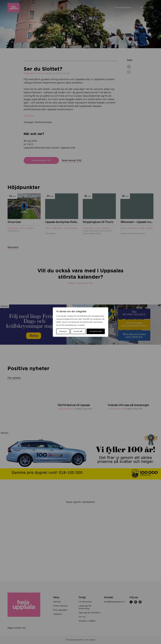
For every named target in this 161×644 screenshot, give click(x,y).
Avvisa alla (78, 331)
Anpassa (63, 331)
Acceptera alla (96, 331)
